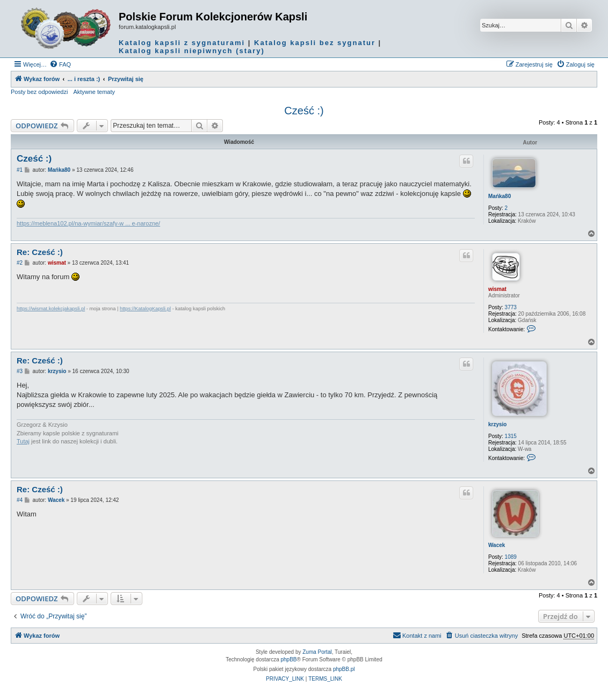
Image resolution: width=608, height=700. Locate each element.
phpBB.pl (344, 669)
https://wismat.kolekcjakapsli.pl (51, 309)
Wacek (497, 545)
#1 (20, 170)
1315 (511, 436)
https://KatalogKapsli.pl (145, 309)
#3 (20, 371)
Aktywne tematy (94, 92)
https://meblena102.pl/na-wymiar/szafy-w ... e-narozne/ (88, 223)
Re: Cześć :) (40, 252)
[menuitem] (60, 64)
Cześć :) (304, 111)
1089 (511, 557)
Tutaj (23, 441)
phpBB (289, 659)
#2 (20, 263)
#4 (20, 500)
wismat (497, 289)
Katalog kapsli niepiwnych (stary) (192, 51)
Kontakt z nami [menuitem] (417, 635)
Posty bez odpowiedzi (39, 92)
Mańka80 (500, 196)
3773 (511, 307)
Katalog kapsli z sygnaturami (182, 43)
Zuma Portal (317, 652)
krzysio (497, 424)
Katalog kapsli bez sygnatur (315, 43)
